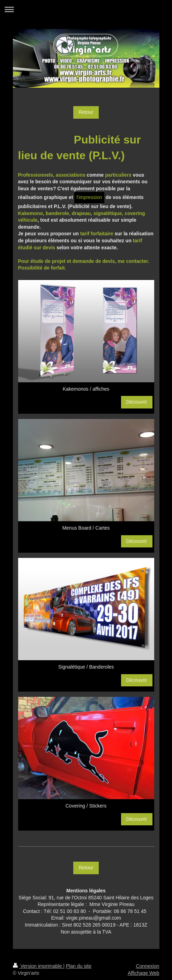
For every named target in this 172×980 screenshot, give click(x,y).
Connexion (148, 966)
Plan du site (79, 966)
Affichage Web (144, 973)
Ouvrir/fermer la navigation (86, 9)
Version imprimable (38, 966)
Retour (86, 112)
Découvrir (137, 402)
